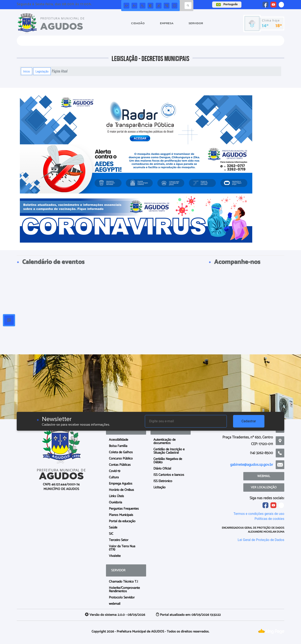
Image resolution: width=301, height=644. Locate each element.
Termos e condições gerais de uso (259, 514)
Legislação (42, 71)
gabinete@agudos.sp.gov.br (252, 465)
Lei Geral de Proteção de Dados (261, 540)
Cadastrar (249, 421)
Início (27, 71)
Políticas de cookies (269, 519)
